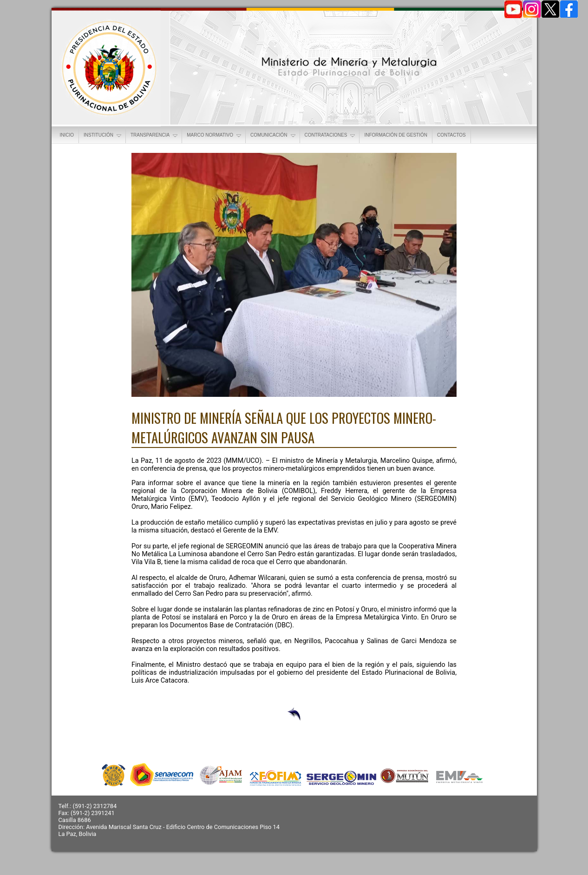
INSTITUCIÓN (103, 136)
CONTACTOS (451, 135)
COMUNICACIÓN (273, 136)
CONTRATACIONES (331, 136)
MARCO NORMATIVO (215, 136)
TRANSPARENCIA (155, 136)
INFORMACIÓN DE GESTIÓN (396, 135)
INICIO (67, 135)
